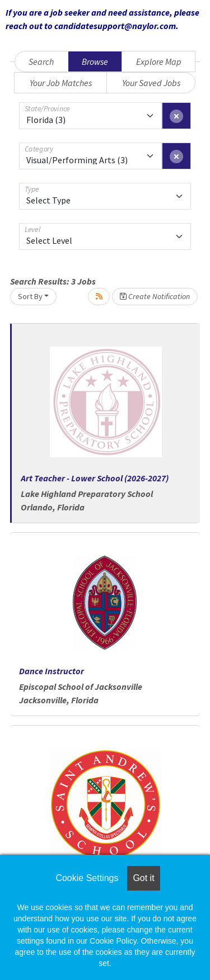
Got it (143, 878)
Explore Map (159, 61)
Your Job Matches (61, 83)
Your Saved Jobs (151, 83)
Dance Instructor (52, 671)
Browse (95, 61)
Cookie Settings (87, 878)
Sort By (30, 296)
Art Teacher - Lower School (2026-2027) (95, 478)
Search (41, 61)
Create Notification (155, 296)
